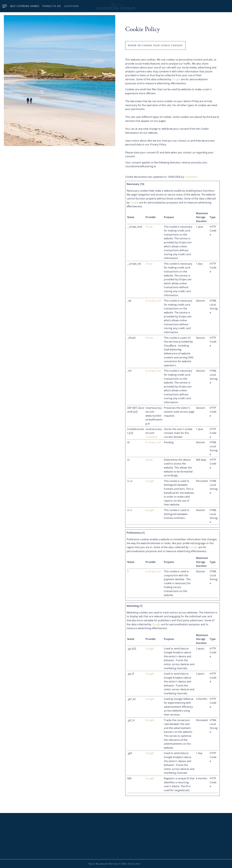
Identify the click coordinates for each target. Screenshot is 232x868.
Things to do (52, 6)
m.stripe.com (153, 301)
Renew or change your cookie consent (155, 46)
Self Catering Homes (25, 6)
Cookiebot (191, 177)
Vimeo (149, 338)
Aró (138, 864)
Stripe (149, 227)
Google (176, 79)
